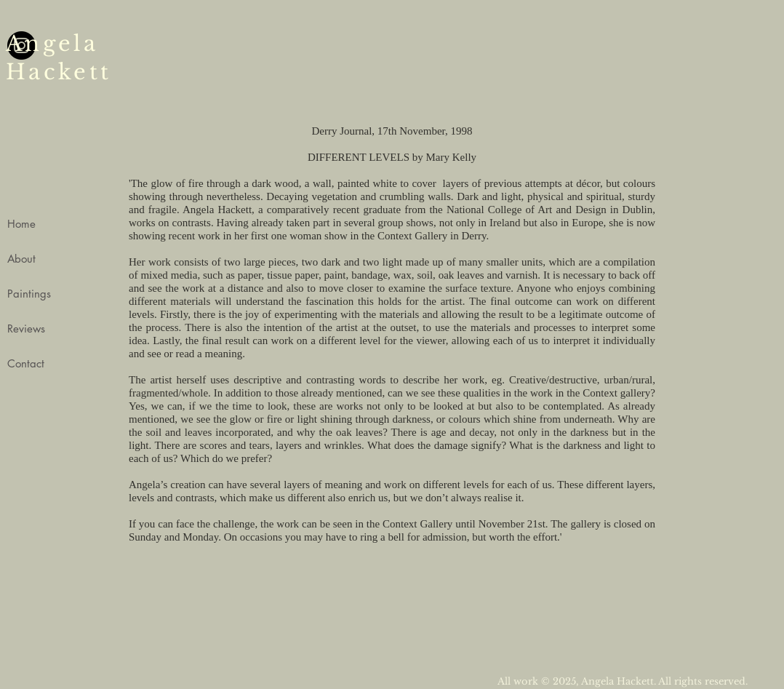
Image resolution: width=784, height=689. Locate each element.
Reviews (26, 328)
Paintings (29, 294)
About (21, 259)
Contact (26, 363)
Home (21, 224)
